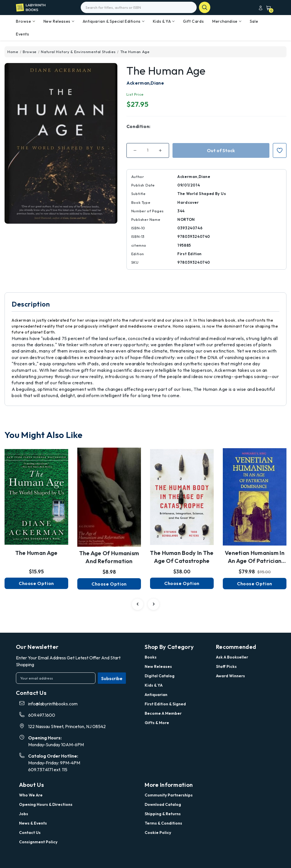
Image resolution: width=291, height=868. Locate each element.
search (205, 7)
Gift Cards (193, 21)
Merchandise (227, 21)
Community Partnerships (169, 795)
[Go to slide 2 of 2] (138, 604)
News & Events (33, 823)
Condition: (139, 126)
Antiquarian (156, 695)
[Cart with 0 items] (267, 8)
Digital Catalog (160, 676)
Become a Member (163, 713)
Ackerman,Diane (145, 83)
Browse (25, 21)
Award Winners (230, 676)
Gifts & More (157, 723)
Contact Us (30, 833)
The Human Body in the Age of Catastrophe (182, 557)
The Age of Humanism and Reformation (109, 557)
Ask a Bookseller (232, 657)
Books (151, 657)
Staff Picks (226, 666)
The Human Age (37, 553)
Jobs (24, 814)
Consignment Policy (38, 842)
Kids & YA (164, 21)
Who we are (31, 795)
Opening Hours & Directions (46, 804)
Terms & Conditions (163, 823)
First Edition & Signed (165, 704)
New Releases (59, 21)
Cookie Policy (158, 833)
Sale (254, 21)
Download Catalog (163, 804)
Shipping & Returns (163, 814)
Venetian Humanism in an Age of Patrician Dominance (255, 557)
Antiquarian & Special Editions (114, 21)
